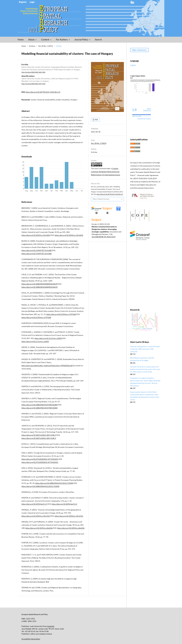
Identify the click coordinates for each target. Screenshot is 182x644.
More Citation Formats (101, 199)
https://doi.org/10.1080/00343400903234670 (39, 284)
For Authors (62, 40)
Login (32, 2)
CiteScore (147, 110)
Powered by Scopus (144, 119)
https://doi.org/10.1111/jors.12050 (48, 338)
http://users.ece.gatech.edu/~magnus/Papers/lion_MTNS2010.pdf (47, 366)
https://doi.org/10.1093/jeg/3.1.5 (34, 504)
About (32, 40)
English (133, 65)
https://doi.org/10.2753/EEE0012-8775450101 (40, 459)
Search (98, 40)
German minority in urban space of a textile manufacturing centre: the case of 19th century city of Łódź (145, 369)
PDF (96, 120)
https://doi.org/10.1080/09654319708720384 (39, 405)
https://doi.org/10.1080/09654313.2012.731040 (54, 483)
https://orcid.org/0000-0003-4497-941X (33, 84)
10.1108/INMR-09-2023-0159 (104, 237)
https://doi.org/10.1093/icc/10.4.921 (36, 516)
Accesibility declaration (31, 639)
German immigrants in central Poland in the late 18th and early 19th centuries (145, 349)
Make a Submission (139, 50)
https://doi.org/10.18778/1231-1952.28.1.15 (43, 92)
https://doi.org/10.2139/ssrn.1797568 (61, 314)
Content (45, 40)
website (51, 626)
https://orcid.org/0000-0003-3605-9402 (33, 72)
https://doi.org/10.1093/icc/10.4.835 (36, 235)
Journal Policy (82, 40)
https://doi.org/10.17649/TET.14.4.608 (36, 250)
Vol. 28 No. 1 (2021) (46, 46)
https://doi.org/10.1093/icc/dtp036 (39, 528)
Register (23, 2)
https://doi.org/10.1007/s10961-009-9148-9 (39, 435)
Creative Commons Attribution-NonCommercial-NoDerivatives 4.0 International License (105, 172)
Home (21, 40)
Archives (32, 46)
